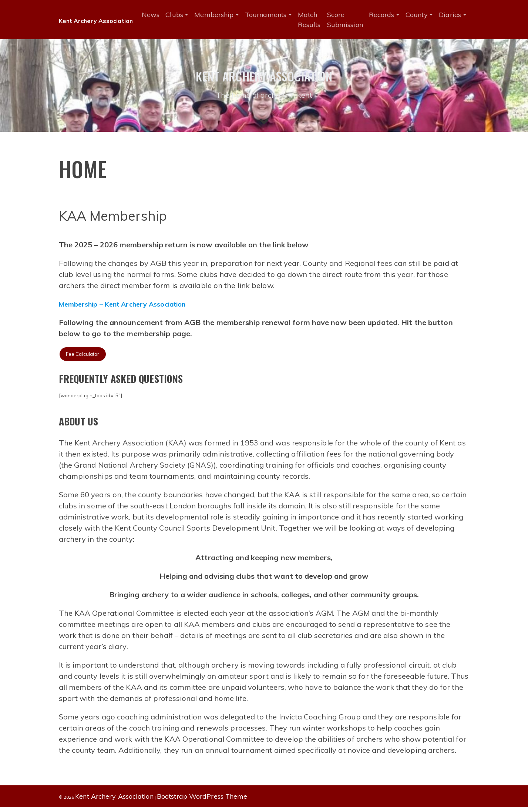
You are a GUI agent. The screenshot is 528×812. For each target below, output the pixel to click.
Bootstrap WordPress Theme (202, 801)
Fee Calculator (85, 358)
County (422, 15)
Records (386, 15)
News (156, 15)
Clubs (180, 15)
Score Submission (350, 20)
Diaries (455, 15)
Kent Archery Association (99, 20)
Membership (219, 15)
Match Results (315, 20)
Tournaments (271, 15)
